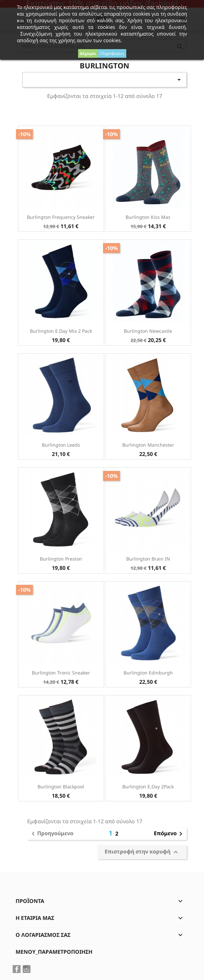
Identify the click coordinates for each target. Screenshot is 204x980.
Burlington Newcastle (148, 331)
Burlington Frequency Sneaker (61, 217)
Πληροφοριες (112, 53)
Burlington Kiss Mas (148, 217)
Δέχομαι (88, 53)
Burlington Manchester (148, 445)
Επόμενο (169, 834)
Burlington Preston (61, 559)
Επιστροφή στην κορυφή (142, 852)
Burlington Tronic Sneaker (61, 673)
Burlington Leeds (61, 445)
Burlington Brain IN (148, 559)
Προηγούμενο (51, 834)
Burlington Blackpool (61, 787)
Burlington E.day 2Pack (148, 787)
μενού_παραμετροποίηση (54, 952)
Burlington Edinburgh (148, 673)
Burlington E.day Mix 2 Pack (61, 331)
